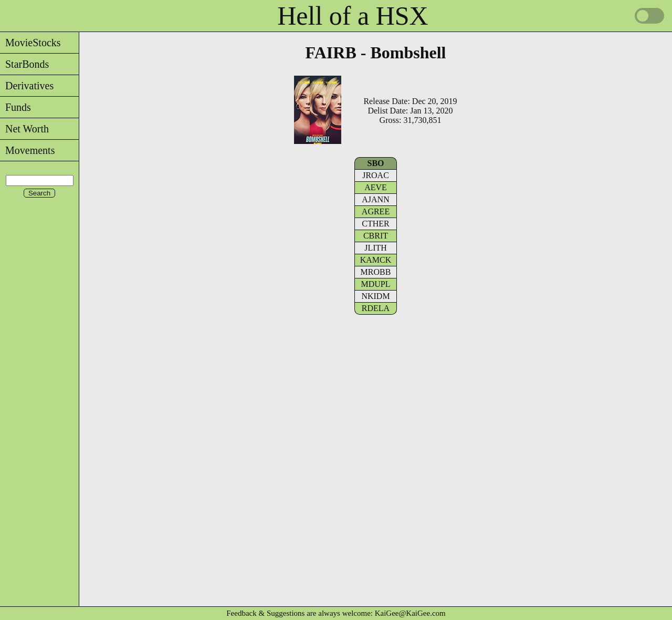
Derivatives (27, 86)
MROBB (376, 272)
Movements (27, 150)
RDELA (376, 308)
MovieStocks (30, 43)
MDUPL (375, 284)
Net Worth (24, 129)
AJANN (375, 199)
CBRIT (376, 236)
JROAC (376, 175)
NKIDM (375, 296)
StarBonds (24, 64)
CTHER (375, 224)
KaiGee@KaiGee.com (410, 613)
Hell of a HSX (353, 16)
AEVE (376, 187)
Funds (15, 107)
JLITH (376, 248)
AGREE (376, 211)
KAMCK (376, 260)
